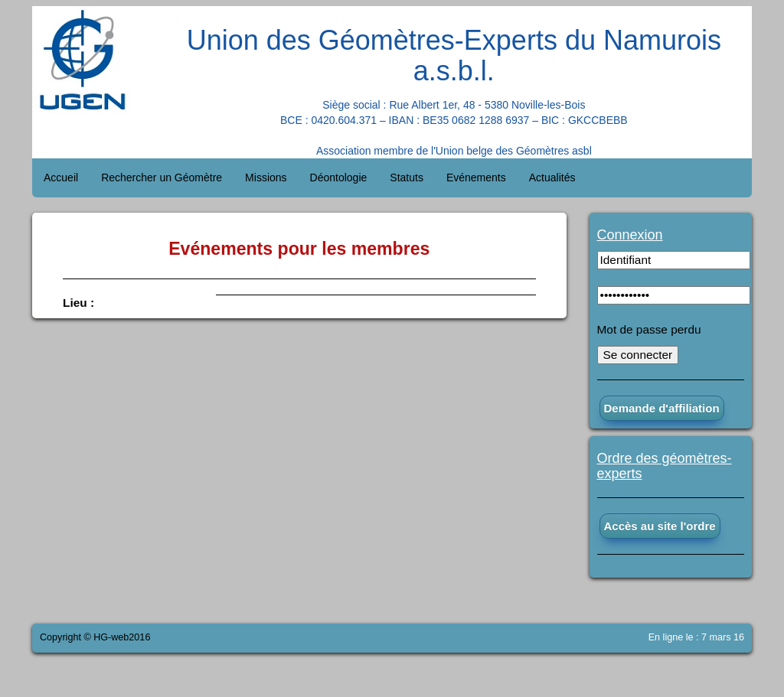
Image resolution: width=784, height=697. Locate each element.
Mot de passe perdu (649, 329)
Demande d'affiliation (662, 408)
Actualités (552, 178)
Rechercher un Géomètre (162, 178)
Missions (266, 178)
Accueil (61, 178)
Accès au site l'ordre (660, 526)
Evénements (476, 178)
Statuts (407, 178)
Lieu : (78, 303)
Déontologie (339, 178)
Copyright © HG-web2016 (95, 637)
